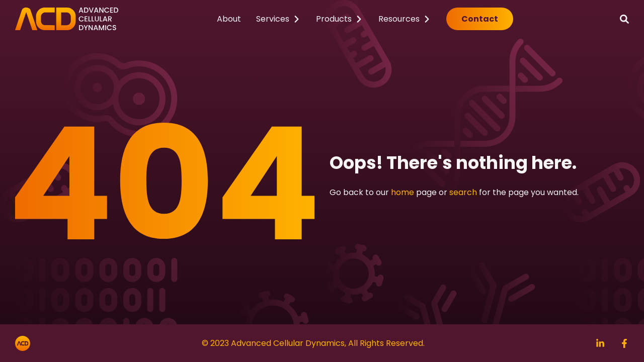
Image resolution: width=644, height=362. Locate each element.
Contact (480, 19)
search (463, 192)
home (403, 192)
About (229, 19)
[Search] (624, 19)
